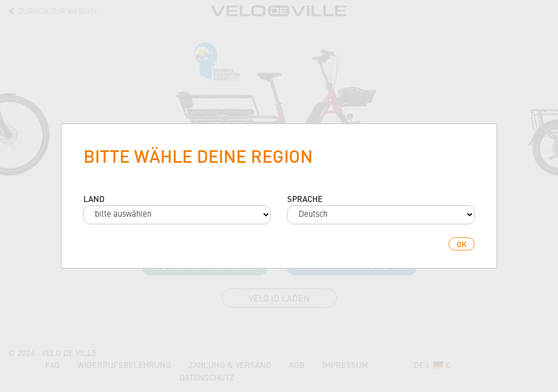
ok (462, 244)
